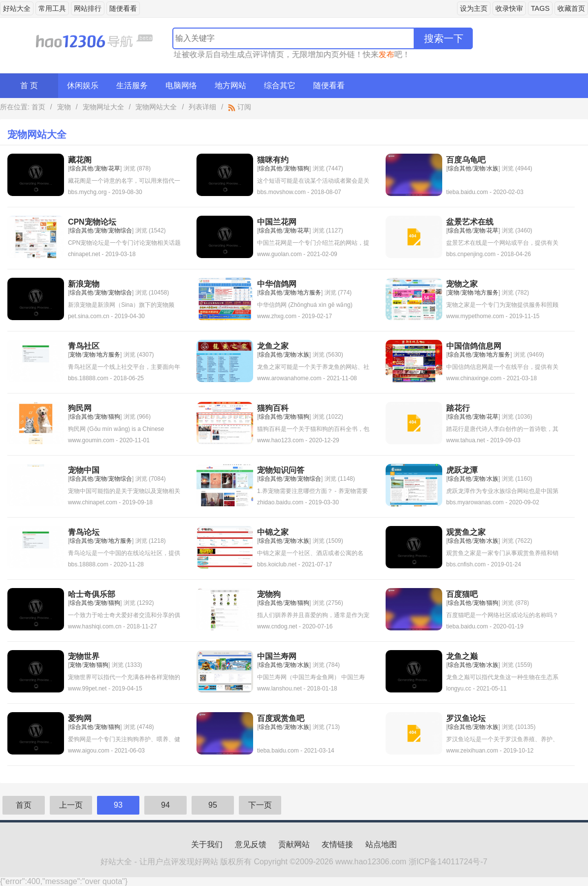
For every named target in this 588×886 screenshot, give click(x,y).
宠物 (64, 107)
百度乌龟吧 (466, 160)
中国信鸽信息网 (474, 346)
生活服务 (132, 85)
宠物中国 (84, 470)
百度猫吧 (462, 594)
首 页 (29, 85)
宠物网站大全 (156, 107)
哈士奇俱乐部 (92, 594)
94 (165, 805)
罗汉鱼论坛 (466, 718)
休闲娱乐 (83, 85)
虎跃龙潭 (462, 470)
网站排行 (88, 8)
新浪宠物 (84, 284)
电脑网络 (181, 85)
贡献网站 (294, 844)
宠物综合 (120, 230)
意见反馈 (251, 844)
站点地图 (381, 844)
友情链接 (337, 844)
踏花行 (458, 408)
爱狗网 (80, 718)
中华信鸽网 (277, 284)
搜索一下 (444, 38)
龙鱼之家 (273, 346)
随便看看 (123, 8)
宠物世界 (84, 656)
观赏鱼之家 (466, 532)
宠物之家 (462, 284)
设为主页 (474, 8)
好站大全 (17, 8)
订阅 (240, 107)
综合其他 (81, 168)
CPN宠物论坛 (92, 222)
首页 (38, 107)
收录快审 (509, 8)
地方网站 (230, 85)
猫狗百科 (273, 408)
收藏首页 (571, 8)
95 (213, 805)
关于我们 (207, 844)
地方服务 (309, 293)
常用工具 (52, 8)
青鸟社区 (84, 346)
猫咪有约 (273, 160)
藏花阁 (80, 160)
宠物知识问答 (281, 470)
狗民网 (80, 408)
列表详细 (202, 107)
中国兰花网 (277, 222)
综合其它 (280, 85)
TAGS (540, 8)
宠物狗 (269, 594)
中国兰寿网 (277, 656)
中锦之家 (273, 532)
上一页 (71, 805)
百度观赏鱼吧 (281, 718)
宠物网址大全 (103, 107)
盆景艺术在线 (470, 222)
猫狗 (303, 168)
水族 (492, 168)
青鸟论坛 (84, 532)
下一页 (260, 805)
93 (118, 805)
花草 (114, 168)
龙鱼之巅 (462, 656)
